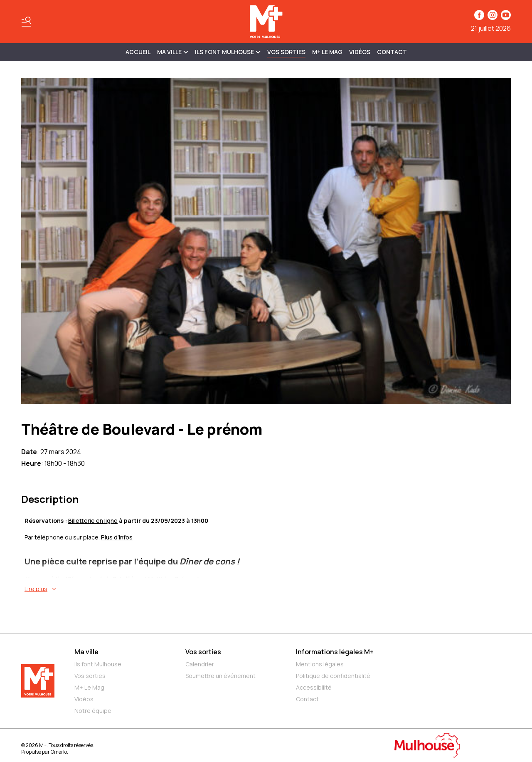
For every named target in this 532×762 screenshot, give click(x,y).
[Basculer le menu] (26, 22)
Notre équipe (93, 711)
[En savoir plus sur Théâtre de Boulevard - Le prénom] (268, 589)
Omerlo (59, 752)
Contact (392, 52)
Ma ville (86, 652)
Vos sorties (286, 52)
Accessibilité (314, 687)
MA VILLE (173, 52)
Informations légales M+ (335, 652)
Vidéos (360, 52)
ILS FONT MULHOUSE (228, 52)
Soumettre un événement (220, 676)
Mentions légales (320, 664)
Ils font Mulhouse (98, 664)
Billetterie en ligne (93, 521)
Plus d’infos (117, 537)
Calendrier (200, 664)
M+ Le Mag (327, 52)
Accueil (138, 52)
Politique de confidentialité (333, 676)
